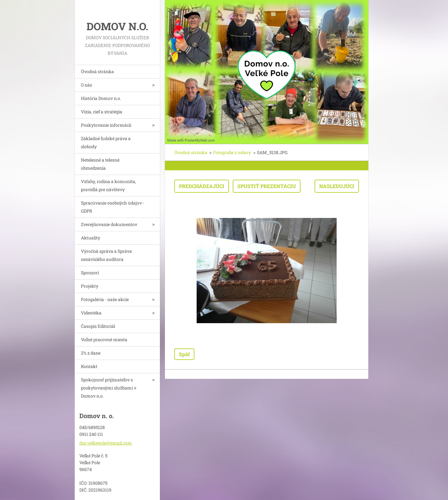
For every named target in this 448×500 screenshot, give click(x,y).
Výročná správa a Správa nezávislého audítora (106, 255)
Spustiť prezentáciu (267, 186)
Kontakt (89, 366)
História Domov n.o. (101, 98)
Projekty (90, 286)
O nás (86, 85)
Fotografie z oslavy (232, 152)
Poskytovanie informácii (106, 125)
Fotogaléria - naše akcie (105, 299)
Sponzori (90, 273)
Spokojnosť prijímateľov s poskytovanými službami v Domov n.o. (109, 388)
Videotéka (91, 313)
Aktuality (91, 238)
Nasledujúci (337, 186)
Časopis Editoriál (98, 326)
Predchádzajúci (202, 186)
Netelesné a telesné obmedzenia (100, 164)
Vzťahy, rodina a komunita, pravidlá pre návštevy (108, 185)
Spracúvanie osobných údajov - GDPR (113, 207)
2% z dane (91, 353)
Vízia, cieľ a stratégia (102, 112)
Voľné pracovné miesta (104, 340)
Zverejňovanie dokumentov (109, 224)
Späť (184, 354)
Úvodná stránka (97, 71)
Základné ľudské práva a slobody (106, 142)
